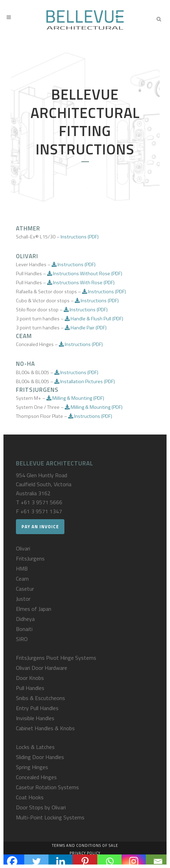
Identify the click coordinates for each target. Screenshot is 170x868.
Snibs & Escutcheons (41, 698)
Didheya (25, 619)
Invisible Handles (35, 718)
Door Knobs (30, 678)
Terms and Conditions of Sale (85, 845)
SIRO (22, 639)
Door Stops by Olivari (41, 807)
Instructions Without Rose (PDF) (85, 273)
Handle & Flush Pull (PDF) (94, 319)
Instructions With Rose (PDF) (81, 283)
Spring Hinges (32, 767)
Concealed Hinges (36, 777)
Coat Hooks (30, 797)
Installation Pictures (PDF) (85, 381)
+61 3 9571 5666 (42, 502)
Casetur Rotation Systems (47, 787)
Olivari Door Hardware (42, 668)
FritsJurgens (30, 558)
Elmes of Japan (34, 609)
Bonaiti (24, 629)
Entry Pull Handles (37, 708)
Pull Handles (30, 688)
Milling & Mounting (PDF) (75, 398)
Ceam (22, 579)
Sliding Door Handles (40, 757)
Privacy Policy (85, 853)
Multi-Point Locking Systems (50, 817)
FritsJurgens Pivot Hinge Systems (56, 658)
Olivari (23, 548)
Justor (23, 599)
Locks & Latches (35, 747)
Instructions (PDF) (80, 237)
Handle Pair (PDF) (86, 328)
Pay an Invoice (40, 526)
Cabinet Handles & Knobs (45, 728)
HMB (22, 568)
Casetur (25, 589)
